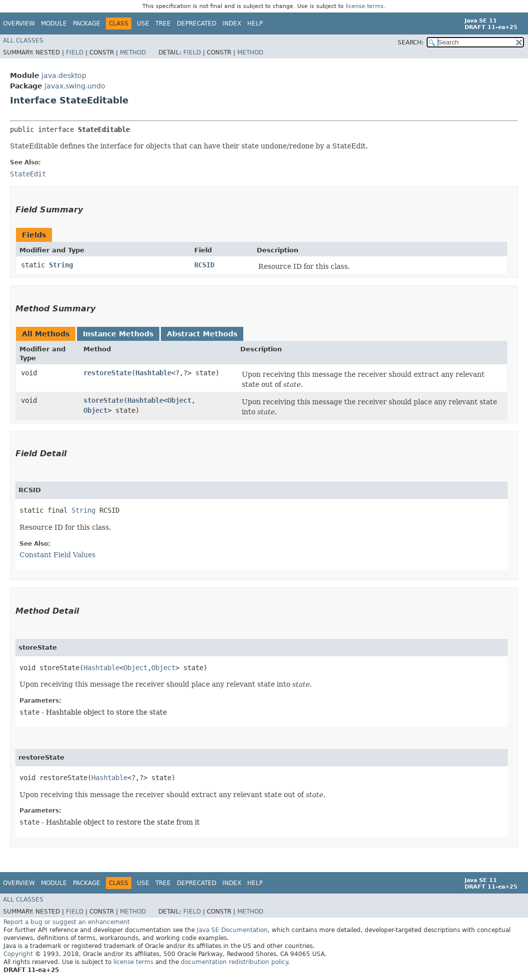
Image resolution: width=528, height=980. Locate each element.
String (61, 265)
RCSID (204, 265)
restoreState (107, 373)
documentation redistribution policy (234, 962)
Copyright (18, 954)
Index (232, 23)
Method (133, 52)
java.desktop (64, 75)
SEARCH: (411, 42)
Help (255, 23)
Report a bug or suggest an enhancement (67, 922)
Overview (19, 23)
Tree (163, 23)
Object (179, 400)
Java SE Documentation (232, 930)
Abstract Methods (202, 334)
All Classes (23, 40)
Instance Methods (118, 334)
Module (54, 23)
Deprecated (197, 23)
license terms (365, 6)
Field (75, 52)
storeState (103, 400)
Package (87, 23)
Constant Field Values (57, 555)
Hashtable (153, 373)
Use (143, 23)
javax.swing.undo (75, 86)
